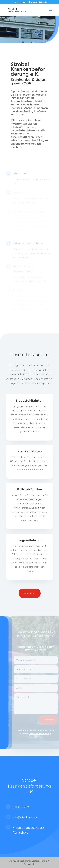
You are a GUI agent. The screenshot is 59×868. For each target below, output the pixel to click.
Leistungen (30, 593)
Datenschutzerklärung (41, 734)
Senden (49, 720)
